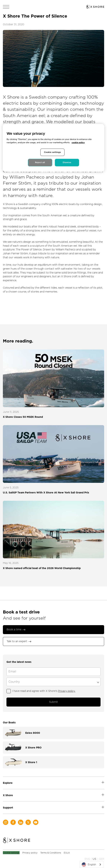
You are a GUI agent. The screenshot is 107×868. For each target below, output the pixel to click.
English (89, 865)
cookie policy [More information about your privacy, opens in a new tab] (78, 142)
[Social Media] (6, 822)
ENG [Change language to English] (87, 859)
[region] (53, 148)
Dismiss (67, 163)
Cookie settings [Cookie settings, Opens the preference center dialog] (53, 152)
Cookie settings (11, 853)
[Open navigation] (6, 7)
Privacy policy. (67, 691)
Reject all (40, 163)
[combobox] (92, 865)
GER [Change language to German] (101, 859)
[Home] (16, 841)
